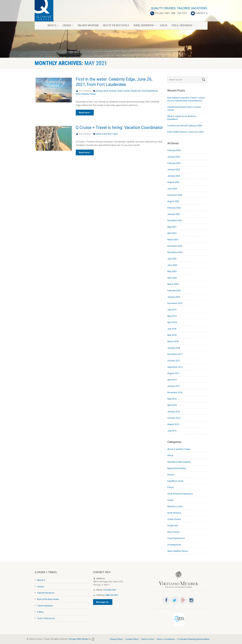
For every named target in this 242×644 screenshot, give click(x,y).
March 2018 (173, 341)
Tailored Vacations (46, 593)
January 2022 (174, 214)
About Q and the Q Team (107, 134)
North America (110, 91)
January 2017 (174, 386)
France (171, 487)
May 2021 (172, 227)
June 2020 (172, 265)
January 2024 (174, 176)
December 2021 (175, 220)
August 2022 (173, 201)
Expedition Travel (175, 481)
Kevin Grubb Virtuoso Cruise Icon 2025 (185, 132)
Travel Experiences (150, 91)
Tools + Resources (46, 618)
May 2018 (172, 335)
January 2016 (174, 412)
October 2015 (174, 418)
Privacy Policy (116, 639)
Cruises (41, 587)
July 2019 (172, 310)
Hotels (171, 500)
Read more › (85, 113)
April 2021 (172, 233)
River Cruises (173, 532)
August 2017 (173, 373)
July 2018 (172, 329)
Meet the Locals (175, 506)
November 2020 (175, 252)
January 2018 (174, 348)
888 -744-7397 (179, 13)
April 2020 (172, 278)
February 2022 (174, 208)
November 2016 (175, 392)
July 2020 (172, 259)
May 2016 (172, 399)
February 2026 (174, 150)
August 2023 (173, 182)
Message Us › (103, 602)
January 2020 (174, 297)
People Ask (136, 91)
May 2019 (172, 316)
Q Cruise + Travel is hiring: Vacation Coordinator (119, 128)
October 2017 (174, 361)
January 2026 (174, 157)
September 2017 (175, 367)
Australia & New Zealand (179, 462)
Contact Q (201, 13)
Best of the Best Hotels (48, 599)
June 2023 (172, 189)
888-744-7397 (112, 595)
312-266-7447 (162, 13)
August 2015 (173, 424)
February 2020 (174, 291)
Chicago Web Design (78, 639)
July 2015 (172, 431)
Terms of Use (147, 639)
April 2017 (172, 380)
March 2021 (173, 240)
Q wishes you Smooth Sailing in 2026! (185, 126)
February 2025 (174, 163)
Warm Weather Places (86, 94)
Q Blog (40, 612)
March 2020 (173, 284)
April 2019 (172, 322)
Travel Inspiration (45, 606)
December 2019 (175, 303)
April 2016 (172, 405)
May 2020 (172, 271)
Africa (170, 455)
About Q (41, 580)
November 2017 (175, 354)
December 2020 (175, 246)
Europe (99, 91)
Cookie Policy (132, 639)
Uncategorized (174, 545)
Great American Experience (180, 494)
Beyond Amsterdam (177, 468)
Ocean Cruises (123, 91)
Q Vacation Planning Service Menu (194, 639)
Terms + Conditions (166, 639)
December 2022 (175, 195)
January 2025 (174, 169)
